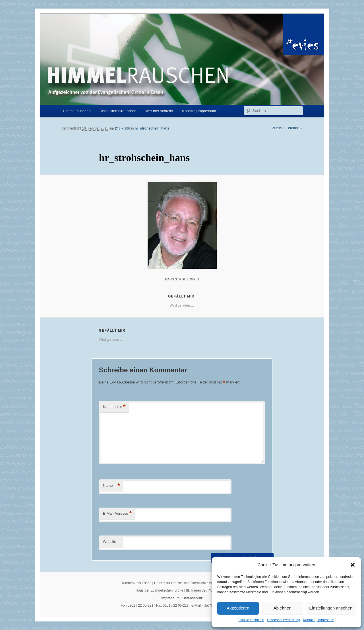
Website (110, 542)
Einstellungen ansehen (331, 608)
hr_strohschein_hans (152, 128)
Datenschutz (192, 598)
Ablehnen (282, 608)
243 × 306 (123, 128)
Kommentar (114, 407)
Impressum (170, 598)
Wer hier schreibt (159, 111)
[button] (353, 565)
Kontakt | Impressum (318, 620)
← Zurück (276, 128)
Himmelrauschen (77, 111)
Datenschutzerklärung (284, 620)
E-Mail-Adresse (117, 514)
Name (111, 486)
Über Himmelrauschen (118, 111)
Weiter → (295, 128)
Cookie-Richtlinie (251, 620)
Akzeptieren (238, 608)
